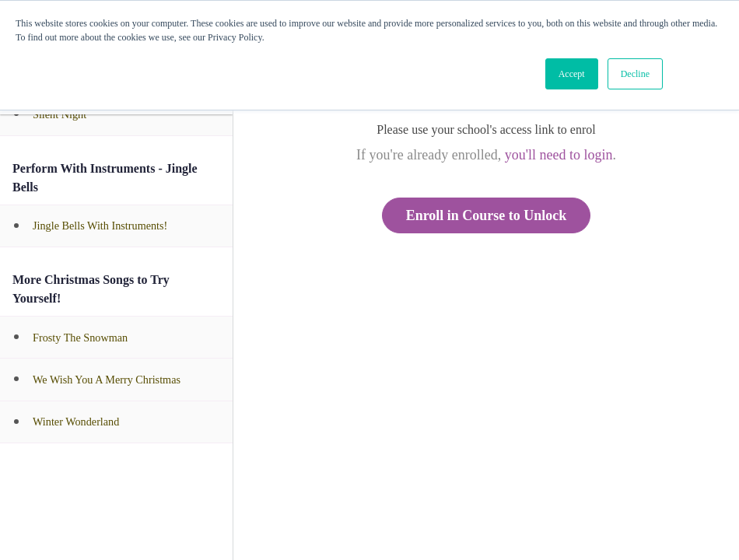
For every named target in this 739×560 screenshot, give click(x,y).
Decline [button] (635, 74)
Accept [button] (572, 74)
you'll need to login (559, 155)
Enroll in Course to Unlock (487, 215)
